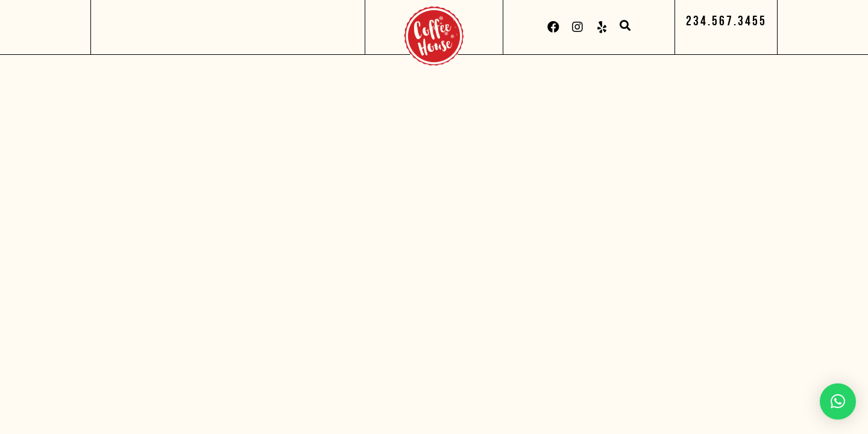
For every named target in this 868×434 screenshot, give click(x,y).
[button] (726, 20)
